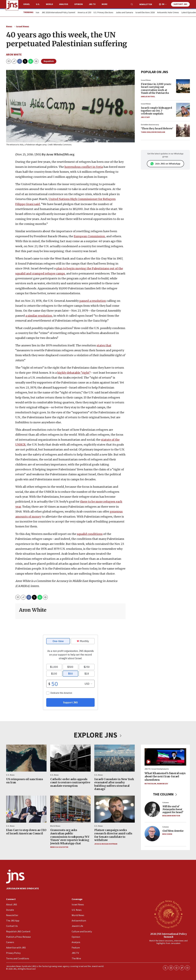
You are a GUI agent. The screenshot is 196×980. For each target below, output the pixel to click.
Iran (38, 13)
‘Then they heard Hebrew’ (157, 128)
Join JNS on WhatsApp (165, 164)
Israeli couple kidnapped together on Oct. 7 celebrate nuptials (156, 111)
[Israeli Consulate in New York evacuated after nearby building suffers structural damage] (115, 758)
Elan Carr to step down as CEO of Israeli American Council (26, 832)
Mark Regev (163, 784)
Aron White (14, 55)
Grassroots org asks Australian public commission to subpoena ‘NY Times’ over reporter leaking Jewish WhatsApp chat (70, 837)
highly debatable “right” (74, 373)
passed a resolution (93, 301)
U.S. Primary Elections (103, 13)
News (9, 27)
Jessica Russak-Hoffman (106, 844)
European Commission (89, 236)
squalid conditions (90, 534)
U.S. (38, 4)
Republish (49, 61)
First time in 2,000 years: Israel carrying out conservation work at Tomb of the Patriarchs (156, 88)
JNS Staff (145, 117)
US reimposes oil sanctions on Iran (24, 781)
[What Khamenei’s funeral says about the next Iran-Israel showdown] (165, 757)
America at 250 (84, 13)
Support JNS (180, 4)
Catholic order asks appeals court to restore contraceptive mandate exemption (70, 782)
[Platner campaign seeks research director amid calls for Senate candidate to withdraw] (115, 809)
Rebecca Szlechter (59, 847)
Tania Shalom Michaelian (153, 132)
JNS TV (92, 4)
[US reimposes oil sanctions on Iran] (26, 758)
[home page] (12, 5)
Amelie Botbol (148, 97)
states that (104, 345)
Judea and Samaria (124, 13)
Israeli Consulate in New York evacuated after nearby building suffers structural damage (114, 784)
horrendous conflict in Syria (84, 167)
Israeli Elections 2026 (145, 13)
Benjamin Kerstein (171, 816)
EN (163, 4)
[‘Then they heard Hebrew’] (183, 131)
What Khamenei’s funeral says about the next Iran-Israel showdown (165, 776)
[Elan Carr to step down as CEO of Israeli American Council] (26, 809)
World (49, 4)
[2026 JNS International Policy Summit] (168, 914)
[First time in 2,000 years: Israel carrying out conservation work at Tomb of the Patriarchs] (183, 86)
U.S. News (10, 775)
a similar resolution (39, 316)
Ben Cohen (167, 834)
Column (166, 803)
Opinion (78, 4)
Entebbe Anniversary (150, 125)
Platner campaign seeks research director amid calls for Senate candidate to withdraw (113, 835)
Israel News (23, 27)
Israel (27, 4)
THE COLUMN (165, 794)
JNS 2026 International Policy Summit (58, 13)
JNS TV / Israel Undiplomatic (157, 769)
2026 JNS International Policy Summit (169, 935)
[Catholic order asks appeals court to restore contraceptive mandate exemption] (70, 758)
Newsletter (146, 4)
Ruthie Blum (150, 784)
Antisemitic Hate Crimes (168, 13)
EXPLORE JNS (98, 735)
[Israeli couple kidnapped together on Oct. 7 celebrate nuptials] (183, 110)
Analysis (64, 4)
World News (55, 826)
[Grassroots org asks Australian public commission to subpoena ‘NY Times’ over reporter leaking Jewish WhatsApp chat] (70, 809)
